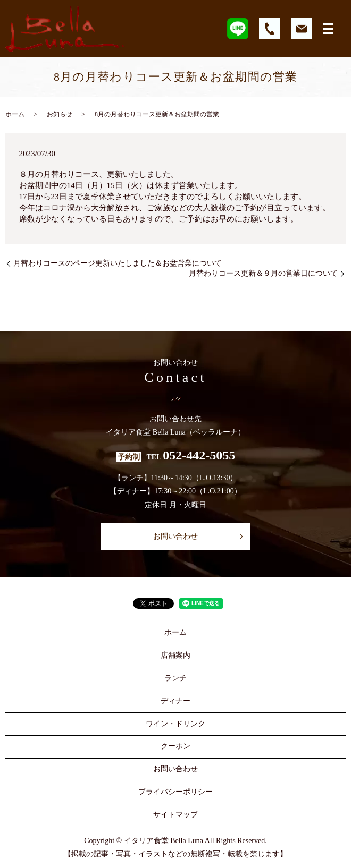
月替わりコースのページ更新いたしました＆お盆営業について (118, 263)
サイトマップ (175, 815)
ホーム (15, 114)
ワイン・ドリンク (175, 724)
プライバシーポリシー (175, 792)
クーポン (175, 746)
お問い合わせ (175, 536)
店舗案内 (175, 655)
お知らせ (60, 114)
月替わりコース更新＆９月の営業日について (263, 273)
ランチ (175, 678)
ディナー (175, 701)
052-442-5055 (199, 456)
